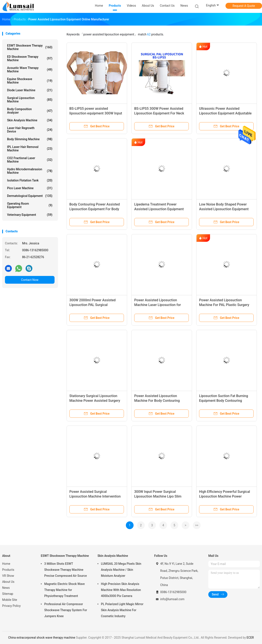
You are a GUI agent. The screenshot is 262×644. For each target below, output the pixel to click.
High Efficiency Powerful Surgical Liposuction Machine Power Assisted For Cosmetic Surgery (225, 496)
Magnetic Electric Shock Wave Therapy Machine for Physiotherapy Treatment (64, 590)
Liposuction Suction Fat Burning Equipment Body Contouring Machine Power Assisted (224, 401)
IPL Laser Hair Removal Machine (30, 149)
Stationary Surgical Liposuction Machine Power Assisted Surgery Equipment (95, 401)
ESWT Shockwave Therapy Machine (30, 47)
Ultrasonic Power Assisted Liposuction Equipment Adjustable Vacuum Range (225, 113)
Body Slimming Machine (30, 139)
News (6, 588)
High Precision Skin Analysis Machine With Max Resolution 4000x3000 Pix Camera (121, 590)
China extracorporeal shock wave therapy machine (42, 638)
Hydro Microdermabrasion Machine (30, 171)
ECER (250, 638)
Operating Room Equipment (30, 205)
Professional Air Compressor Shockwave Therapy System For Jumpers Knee (66, 610)
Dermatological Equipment (30, 196)
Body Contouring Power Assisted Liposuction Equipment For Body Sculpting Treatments (95, 209)
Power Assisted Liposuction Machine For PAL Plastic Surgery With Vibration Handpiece (224, 305)
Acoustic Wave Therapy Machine (30, 70)
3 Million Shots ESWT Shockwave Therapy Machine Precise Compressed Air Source (65, 570)
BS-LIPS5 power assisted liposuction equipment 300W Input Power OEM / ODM (96, 113)
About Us (8, 582)
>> (197, 525)
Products (8, 570)
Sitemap (8, 594)
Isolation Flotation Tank (30, 180)
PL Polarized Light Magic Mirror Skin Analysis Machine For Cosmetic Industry (122, 610)
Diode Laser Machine (30, 90)
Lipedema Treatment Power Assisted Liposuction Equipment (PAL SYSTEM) (159, 209)
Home (6, 564)
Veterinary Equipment (30, 215)
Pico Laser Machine (30, 188)
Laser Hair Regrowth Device (30, 130)
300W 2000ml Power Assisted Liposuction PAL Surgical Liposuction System (92, 305)
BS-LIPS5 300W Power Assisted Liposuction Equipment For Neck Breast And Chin (159, 113)
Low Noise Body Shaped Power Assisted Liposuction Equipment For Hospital (224, 209)
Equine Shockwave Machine (30, 81)
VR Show (8, 576)
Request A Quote (244, 6)
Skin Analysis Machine (30, 120)
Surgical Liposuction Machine (30, 100)
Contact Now (30, 280)
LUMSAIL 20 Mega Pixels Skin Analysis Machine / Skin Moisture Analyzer (121, 570)
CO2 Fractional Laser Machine (30, 160)
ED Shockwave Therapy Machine (30, 58)
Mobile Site (10, 600)
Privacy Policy (11, 606)
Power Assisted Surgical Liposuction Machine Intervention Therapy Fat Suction (95, 496)
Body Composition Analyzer (30, 111)
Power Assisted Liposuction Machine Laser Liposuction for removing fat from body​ (158, 305)
